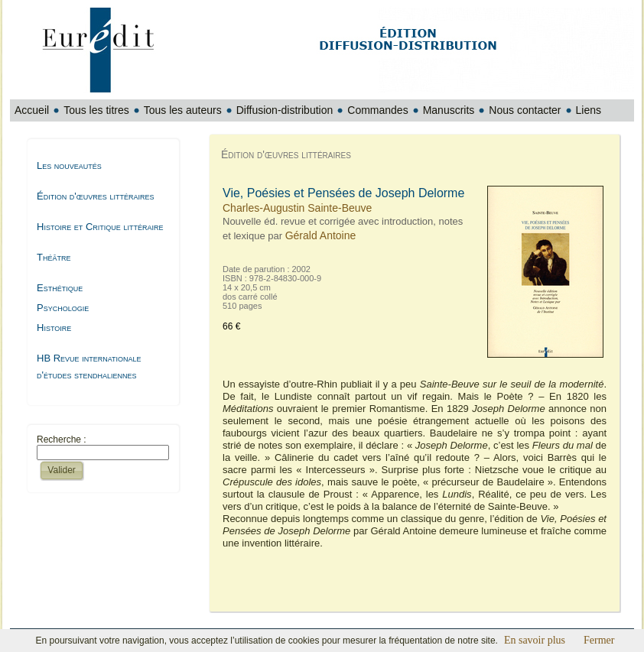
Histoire (54, 328)
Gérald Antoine (321, 235)
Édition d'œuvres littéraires (95, 196)
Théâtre (54, 257)
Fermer (599, 640)
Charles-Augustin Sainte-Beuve (297, 208)
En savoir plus (535, 640)
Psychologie (63, 308)
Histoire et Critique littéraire (100, 227)
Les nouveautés (69, 165)
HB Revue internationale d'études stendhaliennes (89, 367)
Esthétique (60, 288)
